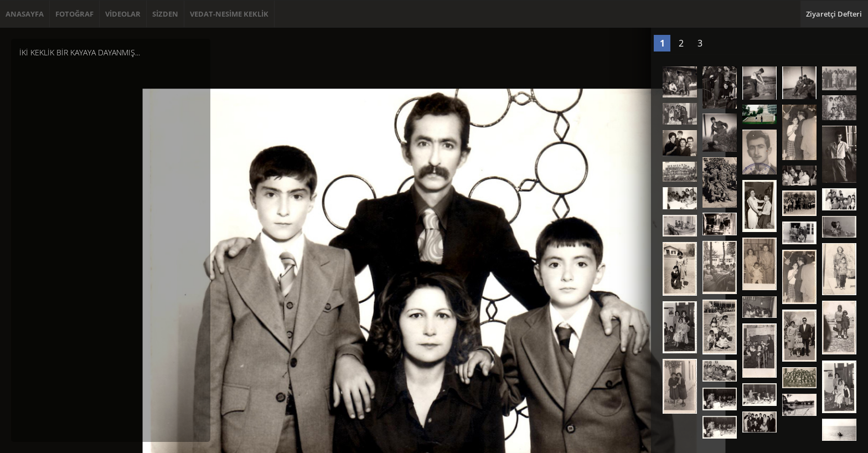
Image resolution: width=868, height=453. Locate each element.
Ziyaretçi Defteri (834, 14)
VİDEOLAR (123, 14)
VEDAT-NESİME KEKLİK (229, 14)
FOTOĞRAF (74, 14)
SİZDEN (165, 14)
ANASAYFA (25, 14)
